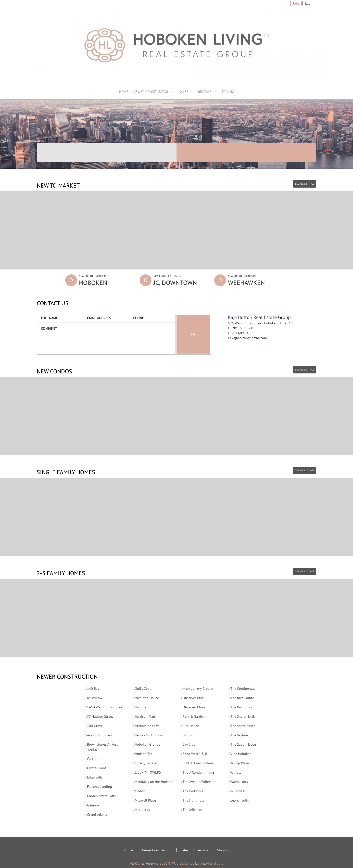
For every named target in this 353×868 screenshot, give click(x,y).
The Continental (243, 689)
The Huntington (195, 800)
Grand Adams (97, 815)
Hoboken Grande (147, 744)
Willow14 (238, 791)
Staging (223, 850)
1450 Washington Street (105, 707)
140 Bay (93, 689)
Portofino (190, 735)
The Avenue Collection (200, 782)
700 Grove (95, 726)
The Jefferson (192, 810)
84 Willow (95, 698)
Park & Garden (194, 716)
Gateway (93, 805)
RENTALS (205, 92)
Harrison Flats (145, 716)
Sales (184, 850)
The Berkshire (193, 791)
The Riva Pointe (242, 698)
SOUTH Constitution (198, 763)
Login (309, 3)
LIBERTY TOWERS (148, 772)
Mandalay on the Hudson (154, 782)
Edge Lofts (95, 777)
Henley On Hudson (149, 735)
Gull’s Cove (143, 689)
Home (129, 850)
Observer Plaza (194, 707)
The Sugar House (243, 744)
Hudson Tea (144, 754)
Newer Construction (157, 850)
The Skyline (239, 735)
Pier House (191, 726)
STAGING (228, 92)
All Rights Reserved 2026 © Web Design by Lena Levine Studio (177, 863)
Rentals (203, 850)
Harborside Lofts (147, 726)
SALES (184, 92)
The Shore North (243, 716)
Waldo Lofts (239, 782)
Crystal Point (97, 768)
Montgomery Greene (198, 689)
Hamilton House (147, 698)
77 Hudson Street (100, 716)
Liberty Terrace (146, 763)
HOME (124, 92)
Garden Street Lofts (101, 796)
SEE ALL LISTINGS (305, 184)
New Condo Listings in (105, 281)
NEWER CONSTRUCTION (151, 92)
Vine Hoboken (241, 754)
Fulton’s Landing (100, 787)
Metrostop (143, 810)
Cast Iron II (95, 759)
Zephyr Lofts (240, 800)
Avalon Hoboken (99, 735)
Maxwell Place (145, 800)
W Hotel (236, 772)
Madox (140, 791)
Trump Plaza (240, 763)
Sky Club (189, 744)
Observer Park (193, 698)
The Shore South (243, 726)
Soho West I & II (195, 754)
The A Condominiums (199, 772)
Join (296, 3)
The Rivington (241, 707)
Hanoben (142, 707)
